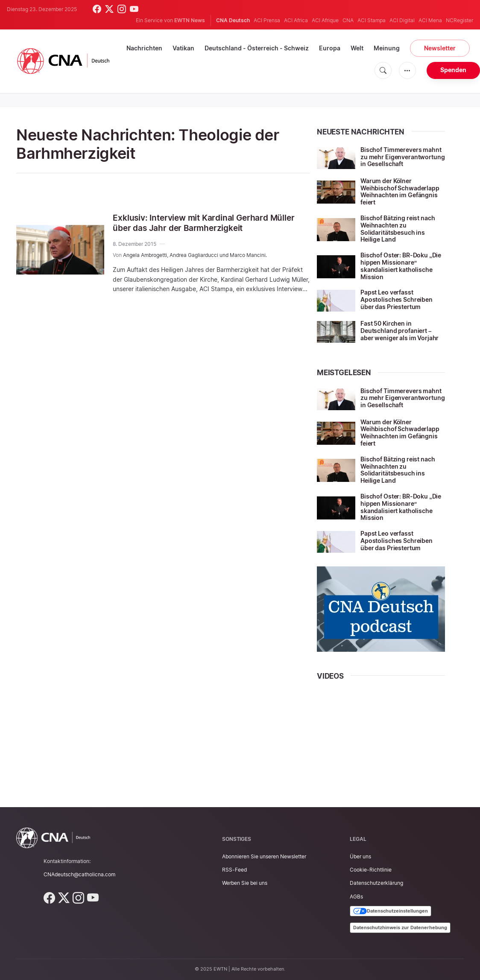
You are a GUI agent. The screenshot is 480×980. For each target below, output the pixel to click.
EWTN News (190, 20)
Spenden (453, 70)
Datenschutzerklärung (376, 883)
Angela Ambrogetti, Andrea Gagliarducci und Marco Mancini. (195, 255)
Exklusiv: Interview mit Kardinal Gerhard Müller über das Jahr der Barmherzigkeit (207, 223)
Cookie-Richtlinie (371, 870)
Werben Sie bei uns (245, 883)
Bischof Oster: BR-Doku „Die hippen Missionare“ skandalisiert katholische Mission (401, 266)
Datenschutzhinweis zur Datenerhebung (400, 927)
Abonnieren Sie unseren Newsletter (264, 856)
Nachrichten (144, 48)
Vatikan (183, 48)
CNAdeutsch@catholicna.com (79, 874)
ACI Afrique (325, 20)
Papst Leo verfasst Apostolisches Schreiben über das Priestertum (397, 299)
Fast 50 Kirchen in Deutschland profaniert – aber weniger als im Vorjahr (400, 331)
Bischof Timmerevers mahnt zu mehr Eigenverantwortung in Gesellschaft (402, 157)
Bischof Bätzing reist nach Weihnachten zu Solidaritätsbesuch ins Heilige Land (398, 229)
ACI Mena (430, 20)
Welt (357, 48)
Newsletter (440, 48)
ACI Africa (296, 20)
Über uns (360, 856)
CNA (348, 20)
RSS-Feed (234, 870)
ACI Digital (402, 20)
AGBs (356, 897)
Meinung (387, 48)
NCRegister (460, 20)
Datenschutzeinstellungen (391, 911)
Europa (330, 48)
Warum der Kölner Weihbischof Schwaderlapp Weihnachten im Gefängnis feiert (400, 191)
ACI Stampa (372, 20)
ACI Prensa (267, 20)
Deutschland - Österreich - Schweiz (257, 48)
